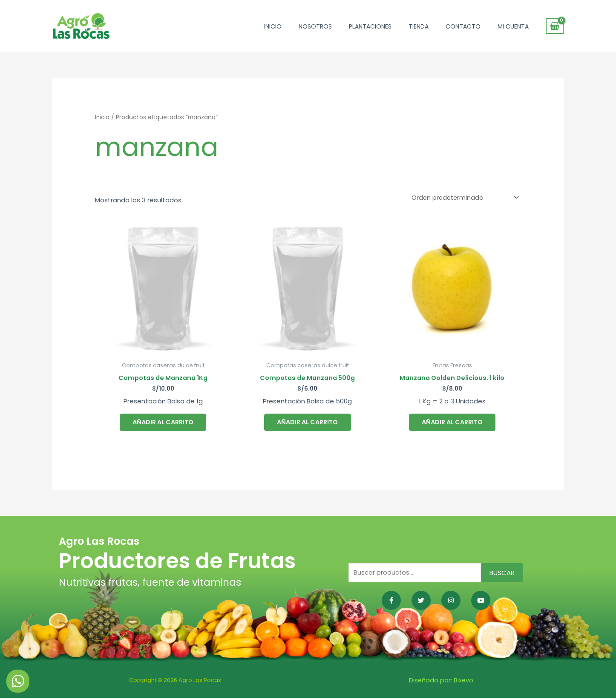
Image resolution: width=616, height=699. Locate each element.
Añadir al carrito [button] (163, 422)
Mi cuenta (513, 26)
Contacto (463, 26)
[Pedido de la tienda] (463, 197)
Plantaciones (370, 26)
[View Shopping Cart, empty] (555, 26)
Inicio (273, 26)
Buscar (502, 574)
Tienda (419, 26)
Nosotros (315, 26)
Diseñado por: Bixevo (441, 681)
